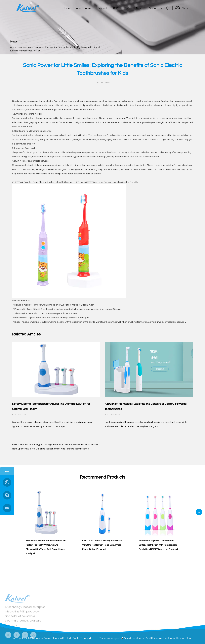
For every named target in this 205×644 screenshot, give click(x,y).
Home (66, 8)
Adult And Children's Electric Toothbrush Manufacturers (166, 638)
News (139, 8)
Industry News (32, 47)
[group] (46, 520)
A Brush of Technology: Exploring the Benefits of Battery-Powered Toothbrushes (58, 444)
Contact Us (155, 8)
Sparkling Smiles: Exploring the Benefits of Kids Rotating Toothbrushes (53, 449)
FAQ (127, 8)
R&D (116, 8)
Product (102, 8)
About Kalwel (84, 8)
